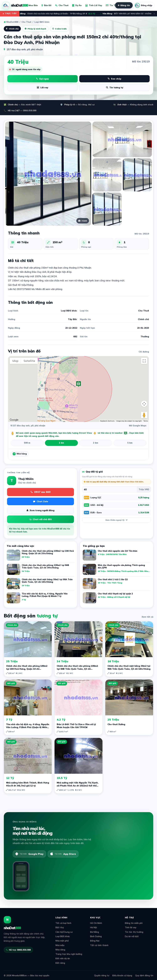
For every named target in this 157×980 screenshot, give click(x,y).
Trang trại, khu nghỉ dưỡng (69, 954)
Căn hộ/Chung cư (64, 932)
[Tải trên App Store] (63, 854)
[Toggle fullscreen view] (144, 361)
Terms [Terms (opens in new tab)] (146, 421)
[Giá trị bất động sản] (110, 489)
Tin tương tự (115, 87)
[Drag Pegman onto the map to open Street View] (144, 415)
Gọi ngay (43, 79)
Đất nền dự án (63, 958)
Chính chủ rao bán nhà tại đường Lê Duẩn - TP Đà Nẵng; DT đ (57, 14)
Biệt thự (60, 927)
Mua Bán (31, 5)
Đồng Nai (95, 941)
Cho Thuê (62, 5)
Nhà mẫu (60, 945)
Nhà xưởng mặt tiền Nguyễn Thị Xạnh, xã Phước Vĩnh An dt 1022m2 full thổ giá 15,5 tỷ (78, 786)
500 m (27, 443)
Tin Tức (112, 5)
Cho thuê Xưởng (116, 724)
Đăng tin (124, 5)
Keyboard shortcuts (107, 421)
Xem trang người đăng (41, 510)
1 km (61, 443)
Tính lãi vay (131, 927)
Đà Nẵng (94, 932)
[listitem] (116, 556)
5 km (130, 443)
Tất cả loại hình (63, 923)
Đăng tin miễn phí (134, 923)
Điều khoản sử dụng (122, 975)
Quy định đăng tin (144, 975)
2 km (96, 443)
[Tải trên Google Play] (29, 854)
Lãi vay (43, 87)
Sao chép (114, 79)
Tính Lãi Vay (94, 5)
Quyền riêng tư (102, 975)
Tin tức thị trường (134, 932)
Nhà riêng (60, 950)
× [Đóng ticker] (154, 14)
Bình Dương (96, 936)
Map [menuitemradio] (15, 361)
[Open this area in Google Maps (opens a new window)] (14, 420)
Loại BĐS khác (63, 936)
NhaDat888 (11, 22)
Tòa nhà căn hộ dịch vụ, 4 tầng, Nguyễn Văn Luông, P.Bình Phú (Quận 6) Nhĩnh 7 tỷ (28, 727)
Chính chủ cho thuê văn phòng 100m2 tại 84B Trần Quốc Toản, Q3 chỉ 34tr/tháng (77, 669)
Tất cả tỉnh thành (99, 945)
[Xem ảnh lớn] (48, 174)
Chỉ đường (144, 352)
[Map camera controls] (144, 404)
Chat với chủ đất (41, 519)
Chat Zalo (41, 501)
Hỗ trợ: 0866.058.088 (18, 950)
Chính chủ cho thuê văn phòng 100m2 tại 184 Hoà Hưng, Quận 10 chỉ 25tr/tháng (27, 669)
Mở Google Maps (138, 426)
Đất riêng (60, 963)
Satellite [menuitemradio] (29, 361)
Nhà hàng (22, 454)
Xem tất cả (147, 617)
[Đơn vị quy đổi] (144, 489)
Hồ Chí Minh (96, 923)
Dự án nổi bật (132, 936)
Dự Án (77, 5)
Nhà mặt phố (62, 941)
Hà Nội (93, 927)
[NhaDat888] (15, 5)
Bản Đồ (46, 5)
